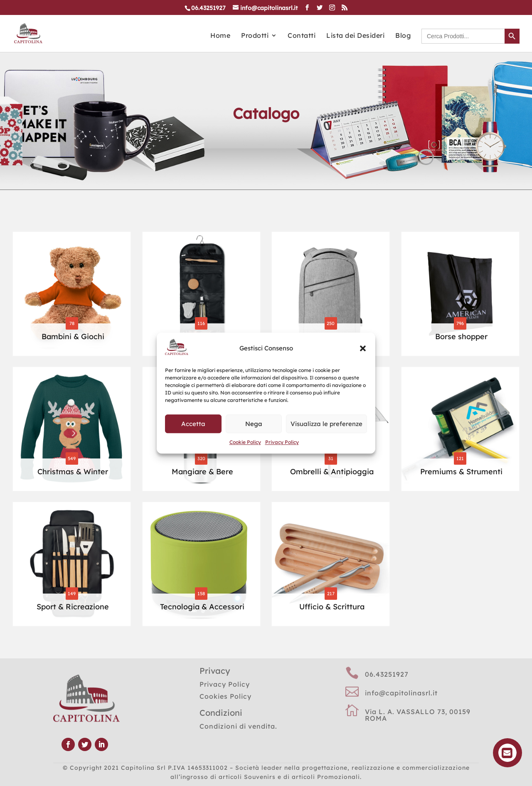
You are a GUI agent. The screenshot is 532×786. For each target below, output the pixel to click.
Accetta (193, 424)
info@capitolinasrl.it (401, 693)
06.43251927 (387, 674)
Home (220, 36)
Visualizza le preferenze (326, 424)
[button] (363, 349)
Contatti (302, 36)
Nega (254, 424)
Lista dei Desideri (355, 36)
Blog (403, 36)
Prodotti (255, 36)
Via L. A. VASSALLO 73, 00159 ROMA (418, 715)
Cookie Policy (245, 442)
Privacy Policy (282, 442)
